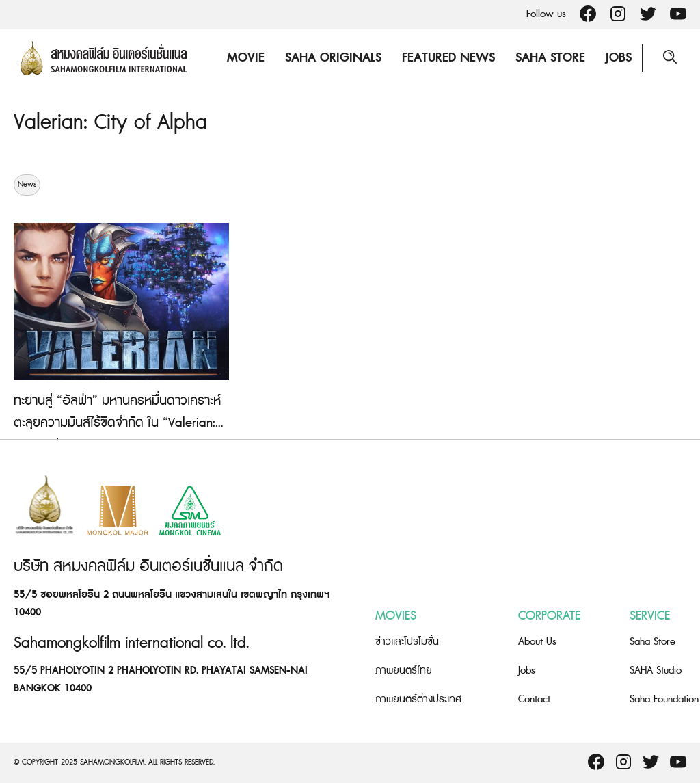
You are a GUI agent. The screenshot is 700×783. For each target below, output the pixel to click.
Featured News (448, 58)
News (27, 185)
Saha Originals (333, 58)
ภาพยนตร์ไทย (404, 671)
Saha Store (550, 58)
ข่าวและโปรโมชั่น (407, 642)
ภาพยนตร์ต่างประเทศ (418, 699)
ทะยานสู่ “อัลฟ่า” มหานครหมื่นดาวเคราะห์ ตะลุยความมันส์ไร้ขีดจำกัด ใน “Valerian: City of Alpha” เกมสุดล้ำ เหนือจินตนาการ (119, 423)
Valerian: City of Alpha (110, 122)
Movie (246, 58)
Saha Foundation (664, 699)
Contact (534, 699)
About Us (537, 642)
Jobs (619, 58)
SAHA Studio (656, 671)
